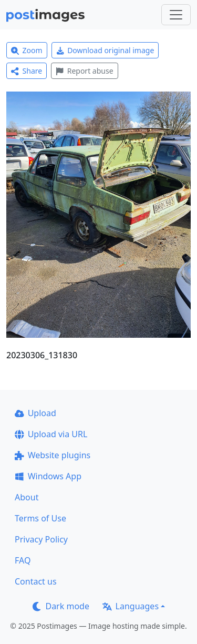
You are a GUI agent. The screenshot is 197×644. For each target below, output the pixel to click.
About (27, 497)
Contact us (36, 581)
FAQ (23, 560)
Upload (35, 413)
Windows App (48, 476)
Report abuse (84, 71)
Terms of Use (40, 518)
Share (27, 71)
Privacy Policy (41, 539)
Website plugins (53, 455)
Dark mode (61, 606)
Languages (131, 606)
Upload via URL (51, 434)
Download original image (105, 50)
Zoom (27, 50)
